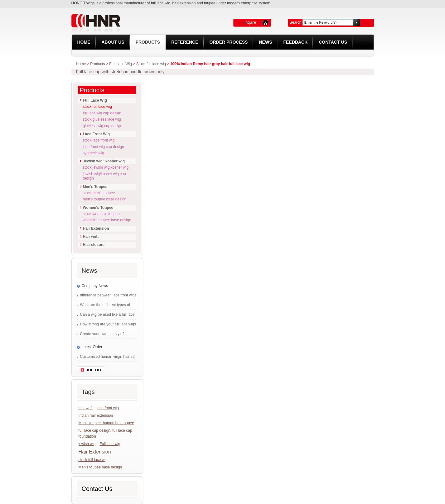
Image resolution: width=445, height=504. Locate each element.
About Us (113, 42)
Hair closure (94, 245)
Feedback (295, 42)
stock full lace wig (93, 460)
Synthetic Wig (94, 153)
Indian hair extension (96, 415)
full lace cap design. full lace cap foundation (105, 433)
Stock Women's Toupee (101, 214)
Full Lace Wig (121, 64)
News (265, 42)
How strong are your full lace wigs (108, 324)
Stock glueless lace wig (102, 119)
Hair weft (91, 237)
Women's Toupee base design (107, 220)
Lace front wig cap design (104, 147)
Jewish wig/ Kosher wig (104, 161)
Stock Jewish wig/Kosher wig (106, 167)
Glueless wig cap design (103, 126)
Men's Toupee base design (105, 199)
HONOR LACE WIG (139, 21)
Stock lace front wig (99, 140)
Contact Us (333, 42)
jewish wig (87, 444)
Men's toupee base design (100, 467)
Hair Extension (96, 228)
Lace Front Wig (97, 134)
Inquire (250, 22)
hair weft (86, 408)
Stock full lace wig (151, 64)
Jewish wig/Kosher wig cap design (104, 176)
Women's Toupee (98, 208)
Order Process (229, 42)
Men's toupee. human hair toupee (106, 423)
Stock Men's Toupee (99, 193)
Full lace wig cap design (102, 113)
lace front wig (108, 408)
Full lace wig (110, 444)
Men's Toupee (95, 187)
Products (148, 42)
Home (84, 42)
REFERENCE (185, 42)
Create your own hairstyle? (102, 334)
